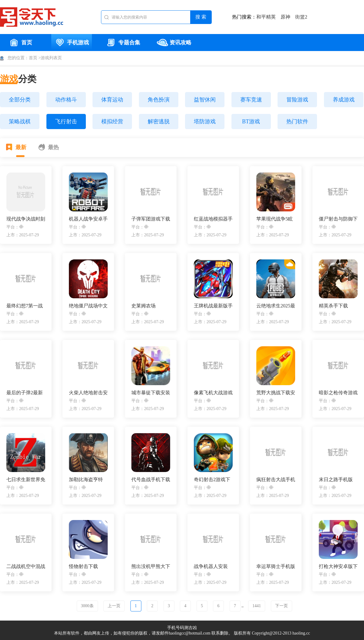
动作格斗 (66, 100)
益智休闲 (205, 100)
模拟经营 (112, 121)
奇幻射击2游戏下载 (212, 480)
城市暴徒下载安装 (151, 393)
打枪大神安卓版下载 (338, 567)
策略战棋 (20, 121)
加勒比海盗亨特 (86, 479)
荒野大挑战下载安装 (276, 393)
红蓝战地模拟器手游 (213, 219)
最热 (49, 147)
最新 (16, 147)
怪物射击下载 (83, 566)
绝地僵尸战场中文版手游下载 (88, 306)
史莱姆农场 (143, 306)
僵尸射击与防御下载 (338, 219)
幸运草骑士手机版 (276, 566)
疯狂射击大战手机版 (276, 480)
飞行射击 (66, 121)
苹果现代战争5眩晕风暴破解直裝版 (276, 219)
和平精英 (266, 17)
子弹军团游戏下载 (151, 219)
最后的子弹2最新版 (25, 393)
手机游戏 (72, 43)
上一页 (114, 606)
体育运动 (112, 100)
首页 (20, 43)
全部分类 (20, 100)
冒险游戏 (297, 100)
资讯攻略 (174, 43)
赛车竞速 (251, 100)
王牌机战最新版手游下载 (213, 306)
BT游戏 (251, 121)
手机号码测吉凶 (182, 628)
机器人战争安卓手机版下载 (88, 219)
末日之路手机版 (336, 479)
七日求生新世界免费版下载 (26, 480)
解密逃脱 (159, 121)
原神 (285, 17)
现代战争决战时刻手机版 (26, 219)
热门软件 (297, 121)
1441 (257, 606)
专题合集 (123, 43)
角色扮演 (159, 100)
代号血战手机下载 (151, 479)
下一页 (281, 606)
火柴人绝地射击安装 (88, 393)
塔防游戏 (205, 121)
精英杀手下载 (333, 306)
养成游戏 (344, 100)
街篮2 (301, 17)
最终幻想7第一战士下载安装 (25, 306)
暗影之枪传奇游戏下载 (338, 393)
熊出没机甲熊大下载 (151, 567)
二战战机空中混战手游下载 (26, 567)
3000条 (87, 606)
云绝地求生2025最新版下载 (276, 306)
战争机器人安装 (211, 566)
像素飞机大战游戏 (213, 393)
